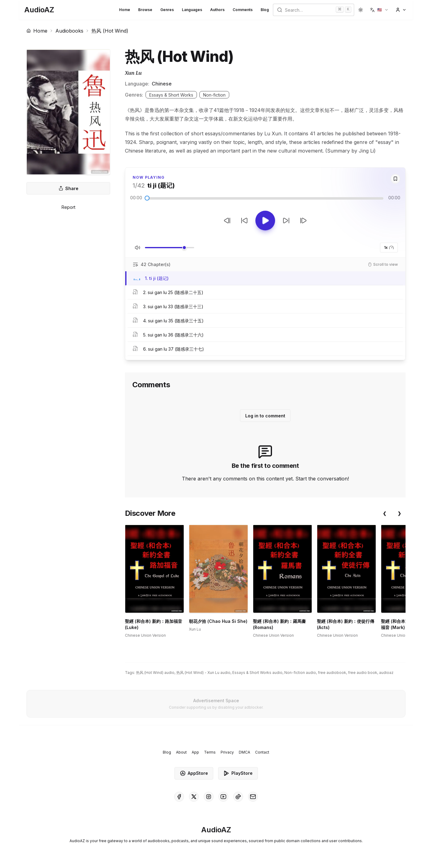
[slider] (147, 198)
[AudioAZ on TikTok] (238, 797)
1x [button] (389, 248)
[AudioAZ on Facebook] (179, 797)
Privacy (227, 752)
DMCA (244, 752)
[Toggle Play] (265, 221)
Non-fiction (214, 95)
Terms (210, 752)
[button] (379, 10)
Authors (217, 10)
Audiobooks (69, 31)
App (195, 752)
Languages (192, 10)
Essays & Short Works (171, 95)
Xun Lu (133, 73)
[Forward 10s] (286, 221)
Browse (145, 10)
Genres (167, 10)
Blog (265, 10)
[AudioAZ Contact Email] (253, 797)
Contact (262, 752)
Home (125, 10)
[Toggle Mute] (138, 248)
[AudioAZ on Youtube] (223, 797)
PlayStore (238, 773)
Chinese (162, 84)
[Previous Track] (227, 221)
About (181, 752)
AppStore (194, 773)
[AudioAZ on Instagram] (209, 797)
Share (68, 188)
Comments (243, 10)
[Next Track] (303, 221)
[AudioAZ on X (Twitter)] (194, 797)
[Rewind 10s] (244, 221)
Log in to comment (265, 416)
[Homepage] (39, 10)
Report (68, 207)
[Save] (395, 179)
